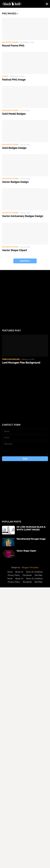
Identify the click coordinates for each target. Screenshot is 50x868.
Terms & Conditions (34, 572)
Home (10, 572)
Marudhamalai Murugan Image (31, 539)
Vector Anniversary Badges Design (23, 216)
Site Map (38, 575)
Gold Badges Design (14, 148)
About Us (19, 572)
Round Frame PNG (13, 46)
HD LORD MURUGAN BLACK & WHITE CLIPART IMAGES (31, 528)
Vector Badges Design (15, 182)
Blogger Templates (30, 567)
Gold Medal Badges (14, 114)
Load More (24, 261)
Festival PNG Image (14, 80)
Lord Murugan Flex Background (21, 363)
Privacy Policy (14, 575)
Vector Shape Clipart (14, 250)
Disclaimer (27, 575)
